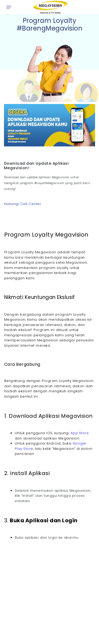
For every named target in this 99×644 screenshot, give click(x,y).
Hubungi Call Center (23, 204)
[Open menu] (9, 7)
